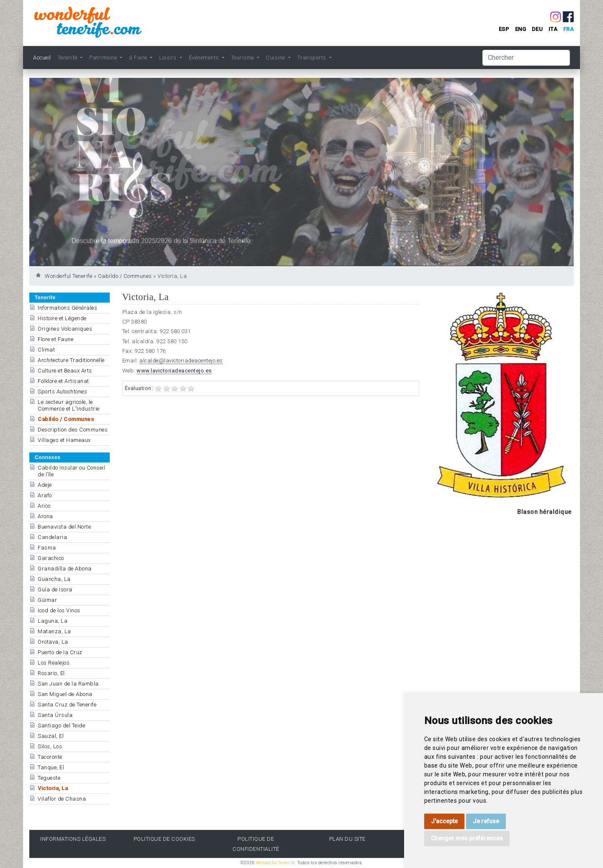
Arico (44, 506)
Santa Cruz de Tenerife (67, 705)
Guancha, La (54, 579)
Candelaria (52, 537)
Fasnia (47, 548)
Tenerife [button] (68, 58)
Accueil (42, 58)
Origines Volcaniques (65, 329)
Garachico (51, 558)
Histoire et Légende (62, 318)
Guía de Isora (55, 589)
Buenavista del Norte (64, 527)
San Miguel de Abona (65, 694)
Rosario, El (51, 673)
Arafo (45, 495)
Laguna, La (53, 621)
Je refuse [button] (486, 821)
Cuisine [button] (276, 58)
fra (569, 29)
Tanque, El (51, 767)
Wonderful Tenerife (68, 276)
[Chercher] (526, 58)
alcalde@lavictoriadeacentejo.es (181, 361)
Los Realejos (54, 663)
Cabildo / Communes (125, 276)
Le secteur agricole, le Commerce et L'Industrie (69, 405)
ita (553, 29)
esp (504, 29)
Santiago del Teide (61, 725)
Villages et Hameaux (64, 440)
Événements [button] (205, 58)
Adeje (45, 485)
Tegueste (49, 778)
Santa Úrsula (55, 715)
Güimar (47, 600)
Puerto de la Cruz (60, 652)
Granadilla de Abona (65, 569)
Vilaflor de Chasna (62, 799)
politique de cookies (164, 839)
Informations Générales (67, 308)
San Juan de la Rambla (68, 684)
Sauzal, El (51, 736)
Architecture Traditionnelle (71, 360)
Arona (45, 516)
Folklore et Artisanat (63, 381)
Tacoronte (50, 757)
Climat (46, 350)
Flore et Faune (55, 339)
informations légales (73, 839)
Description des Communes (73, 430)
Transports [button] (313, 58)
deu (537, 29)
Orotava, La (53, 642)
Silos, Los (50, 746)
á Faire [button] (139, 58)
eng (521, 29)
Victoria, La (53, 788)
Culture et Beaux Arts (65, 371)
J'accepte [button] (444, 821)
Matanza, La (54, 631)
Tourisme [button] (244, 58)
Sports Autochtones (62, 392)
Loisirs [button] (169, 58)
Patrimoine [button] (104, 58)
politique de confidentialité (256, 844)
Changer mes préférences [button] (467, 838)
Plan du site (347, 839)
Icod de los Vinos (59, 610)
